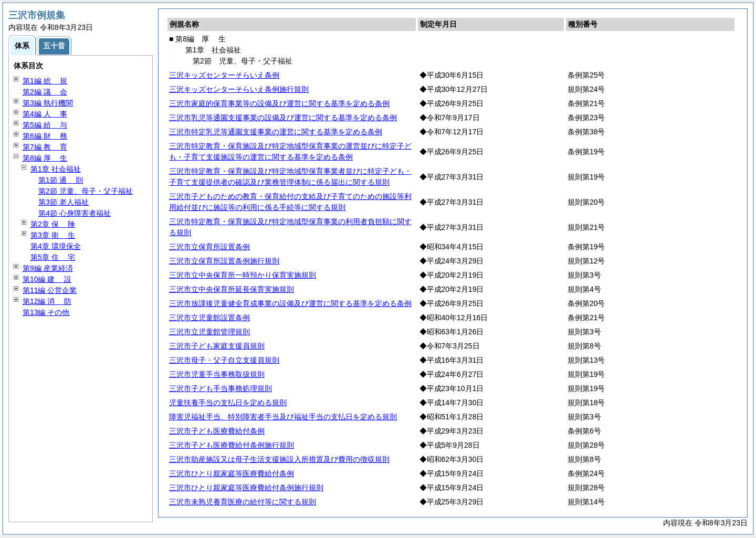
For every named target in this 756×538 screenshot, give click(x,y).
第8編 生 (45, 158)
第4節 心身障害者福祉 (75, 213)
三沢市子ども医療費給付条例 (217, 431)
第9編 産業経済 (48, 268)
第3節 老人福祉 (64, 202)
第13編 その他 (46, 312)
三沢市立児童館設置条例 (209, 318)
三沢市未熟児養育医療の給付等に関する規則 (243, 502)
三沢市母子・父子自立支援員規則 (224, 360)
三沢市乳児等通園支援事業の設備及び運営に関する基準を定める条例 (283, 118)
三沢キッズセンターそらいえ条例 (224, 75)
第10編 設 (47, 279)
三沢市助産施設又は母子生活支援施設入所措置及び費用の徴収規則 (279, 459)
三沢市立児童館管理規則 (209, 332)
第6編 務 (45, 136)
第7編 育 (45, 147)
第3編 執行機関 (48, 103)
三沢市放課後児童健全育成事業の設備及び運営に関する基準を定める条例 (290, 303)
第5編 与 (45, 125)
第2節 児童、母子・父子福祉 (86, 191)
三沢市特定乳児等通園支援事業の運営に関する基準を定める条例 (276, 132)
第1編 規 (45, 81)
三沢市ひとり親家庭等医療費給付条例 (232, 473)
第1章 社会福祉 (56, 169)
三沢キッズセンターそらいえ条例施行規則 (239, 89)
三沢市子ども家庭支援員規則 (217, 346)
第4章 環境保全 (56, 246)
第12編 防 (47, 301)
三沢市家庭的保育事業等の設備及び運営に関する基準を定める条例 (279, 103)
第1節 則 (61, 180)
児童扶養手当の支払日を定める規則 (228, 403)
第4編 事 (45, 114)
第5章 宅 (53, 257)
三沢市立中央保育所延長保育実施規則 (232, 289)
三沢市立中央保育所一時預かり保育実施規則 (243, 275)
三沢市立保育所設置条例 (209, 247)
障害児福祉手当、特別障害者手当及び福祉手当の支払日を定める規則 (283, 417)
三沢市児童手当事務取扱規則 (217, 374)
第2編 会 (45, 92)
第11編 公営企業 (50, 290)
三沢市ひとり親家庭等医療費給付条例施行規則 (246, 488)
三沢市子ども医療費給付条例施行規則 (232, 445)
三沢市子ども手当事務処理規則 (220, 388)
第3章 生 (53, 235)
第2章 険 (53, 224)
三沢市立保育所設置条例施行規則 (224, 261)
